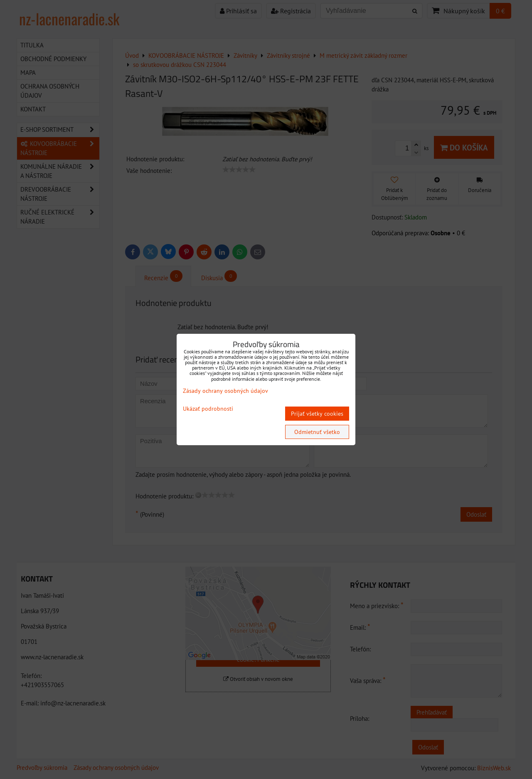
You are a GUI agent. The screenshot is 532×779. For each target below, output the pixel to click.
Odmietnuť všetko (317, 432)
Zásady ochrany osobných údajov (225, 391)
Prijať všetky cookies (317, 414)
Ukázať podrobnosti (208, 409)
